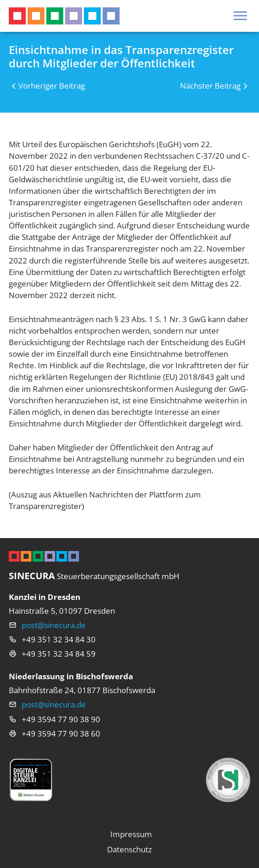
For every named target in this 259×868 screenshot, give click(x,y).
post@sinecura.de (54, 625)
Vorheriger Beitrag (52, 86)
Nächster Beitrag (210, 86)
